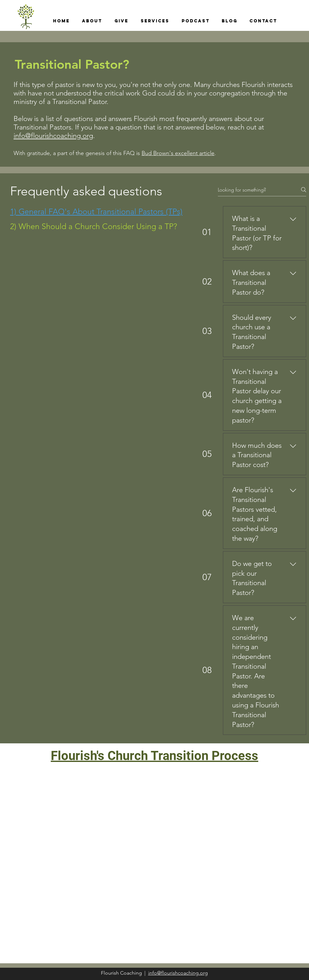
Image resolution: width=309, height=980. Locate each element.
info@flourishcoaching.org (53, 136)
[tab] (96, 212)
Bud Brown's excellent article (178, 153)
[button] (92, 21)
